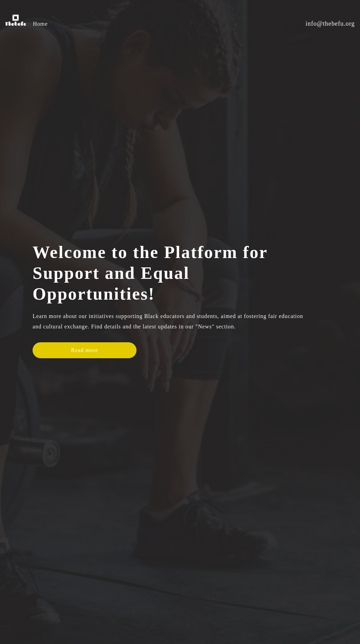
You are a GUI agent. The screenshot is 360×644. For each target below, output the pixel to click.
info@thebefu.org (330, 24)
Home (40, 24)
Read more (85, 346)
